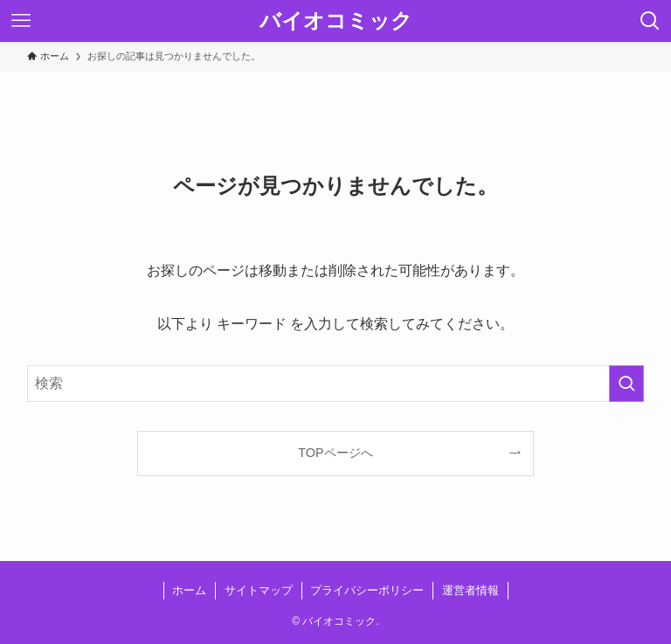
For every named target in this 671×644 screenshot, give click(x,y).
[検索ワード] (336, 384)
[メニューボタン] (21, 21)
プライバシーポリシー (367, 590)
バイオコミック (336, 21)
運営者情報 (470, 590)
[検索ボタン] (650, 21)
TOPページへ (335, 453)
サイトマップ (259, 590)
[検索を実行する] (626, 384)
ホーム (189, 590)
